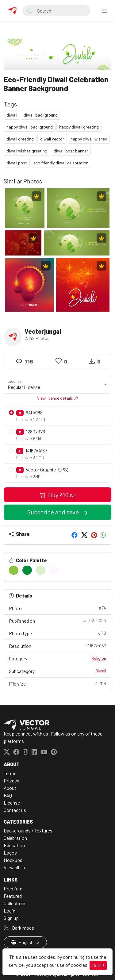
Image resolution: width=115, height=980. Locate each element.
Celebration (15, 838)
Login (10, 911)
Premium (13, 888)
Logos (10, 853)
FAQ (8, 795)
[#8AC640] (14, 570)
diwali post (17, 163)
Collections (15, 903)
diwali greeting (20, 139)
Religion (99, 658)
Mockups (13, 860)
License (12, 803)
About (10, 788)
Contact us (15, 810)
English (23, 942)
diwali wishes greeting (27, 151)
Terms (10, 773)
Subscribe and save (54, 512)
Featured (13, 896)
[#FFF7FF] (54, 570)
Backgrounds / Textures (28, 830)
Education (14, 845)
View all (11, 867)
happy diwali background (30, 127)
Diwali (101, 671)
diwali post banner (71, 151)
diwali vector (52, 139)
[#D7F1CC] (41, 570)
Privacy (11, 780)
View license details (58, 398)
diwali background (41, 115)
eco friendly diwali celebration (61, 163)
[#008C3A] (27, 570)
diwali (12, 115)
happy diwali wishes (89, 139)
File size (57, 683)
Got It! (98, 965)
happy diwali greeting (79, 127)
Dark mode (19, 928)
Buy (58, 495)
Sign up (11, 918)
